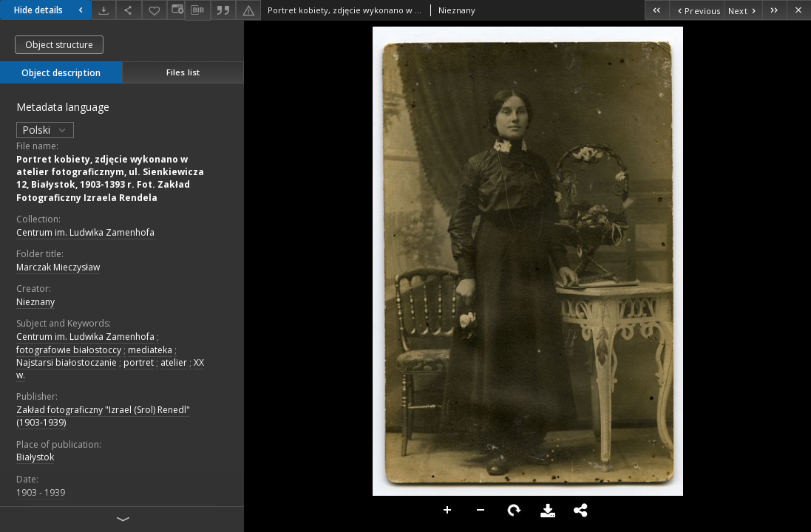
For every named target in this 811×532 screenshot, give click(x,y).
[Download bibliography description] (197, 10)
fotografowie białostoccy (69, 350)
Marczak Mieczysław (58, 267)
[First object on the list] (657, 10)
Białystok (35, 457)
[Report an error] (248, 10)
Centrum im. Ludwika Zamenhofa (85, 232)
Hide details (50, 10)
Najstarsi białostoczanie (67, 362)
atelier (174, 362)
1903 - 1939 (41, 492)
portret (139, 362)
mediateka (150, 350)
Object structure (59, 45)
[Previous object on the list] (696, 10)
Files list (183, 72)
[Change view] (176, 10)
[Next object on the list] (743, 10)
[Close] (799, 10)
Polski (45, 130)
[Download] (104, 10)
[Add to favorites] (155, 10)
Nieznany (35, 302)
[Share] (129, 10)
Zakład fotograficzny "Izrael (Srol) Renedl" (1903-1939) (103, 416)
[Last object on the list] (774, 10)
